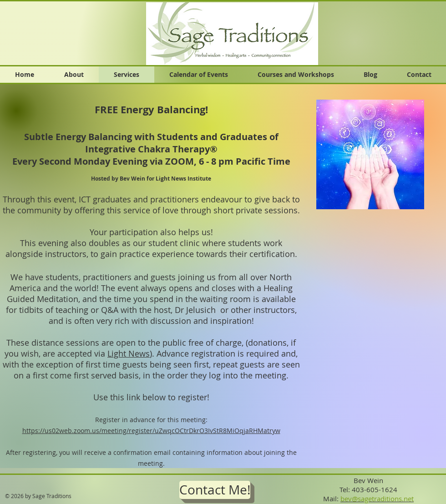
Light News (129, 353)
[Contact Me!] (215, 490)
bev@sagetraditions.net (377, 499)
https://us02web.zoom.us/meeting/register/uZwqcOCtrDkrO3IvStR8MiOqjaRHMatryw (151, 431)
